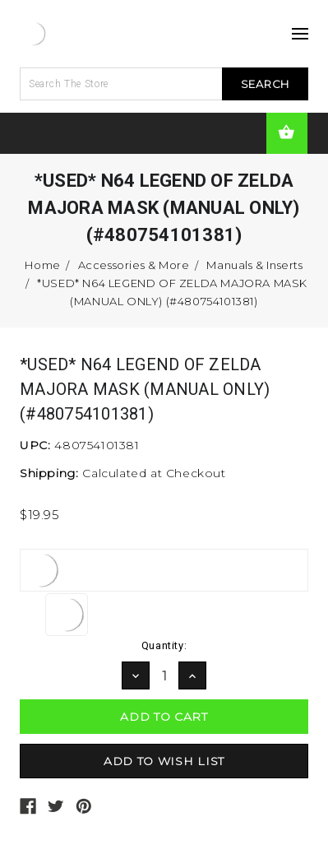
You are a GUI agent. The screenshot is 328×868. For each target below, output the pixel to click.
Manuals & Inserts (254, 265)
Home (42, 265)
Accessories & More (134, 265)
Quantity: (164, 645)
